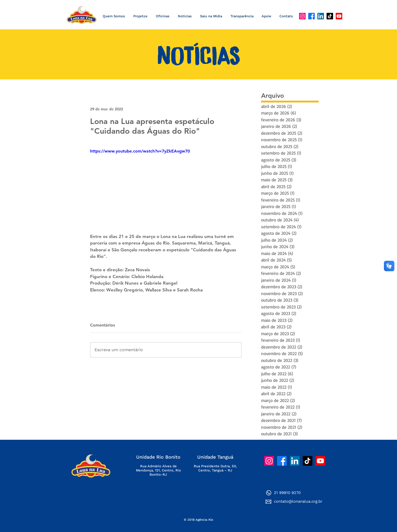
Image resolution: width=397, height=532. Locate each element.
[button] (185, 16)
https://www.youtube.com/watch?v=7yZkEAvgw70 (140, 151)
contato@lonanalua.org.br (298, 501)
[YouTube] (339, 16)
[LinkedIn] (321, 16)
